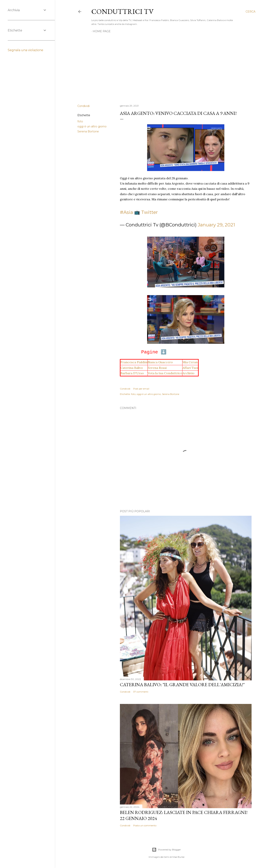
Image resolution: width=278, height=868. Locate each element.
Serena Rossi (157, 368)
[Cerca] (250, 12)
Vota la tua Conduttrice (165, 373)
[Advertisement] (166, 68)
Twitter (149, 212)
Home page (102, 31)
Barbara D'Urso (132, 373)
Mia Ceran (190, 362)
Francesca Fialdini (134, 362)
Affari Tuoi (190, 368)
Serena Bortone (88, 131)
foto (80, 121)
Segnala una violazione (25, 50)
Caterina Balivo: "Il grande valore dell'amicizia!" (182, 685)
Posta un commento (145, 825)
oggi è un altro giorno (92, 126)
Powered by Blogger (166, 850)
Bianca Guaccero (160, 362)
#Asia (126, 212)
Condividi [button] (83, 106)
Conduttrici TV (122, 11)
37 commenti (141, 692)
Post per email (141, 389)
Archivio (188, 373)
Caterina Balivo (132, 368)
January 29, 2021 (216, 225)
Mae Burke (178, 857)
